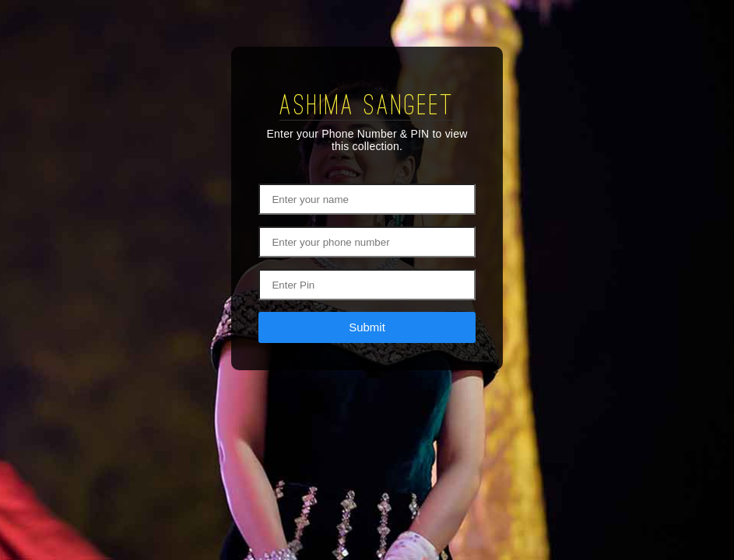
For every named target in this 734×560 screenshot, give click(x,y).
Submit (367, 327)
